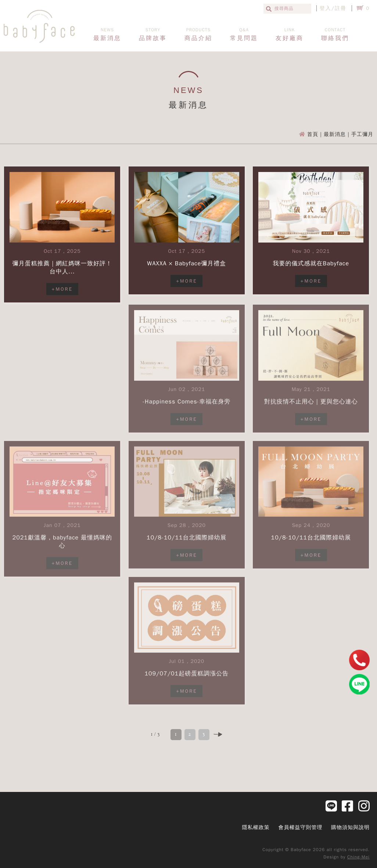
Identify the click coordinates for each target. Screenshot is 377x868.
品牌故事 (153, 34)
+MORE (62, 289)
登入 (326, 8)
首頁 (313, 134)
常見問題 (244, 34)
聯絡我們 (335, 34)
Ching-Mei (358, 857)
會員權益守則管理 (300, 827)
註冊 (341, 8)
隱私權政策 (256, 827)
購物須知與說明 (350, 827)
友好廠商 (290, 34)
